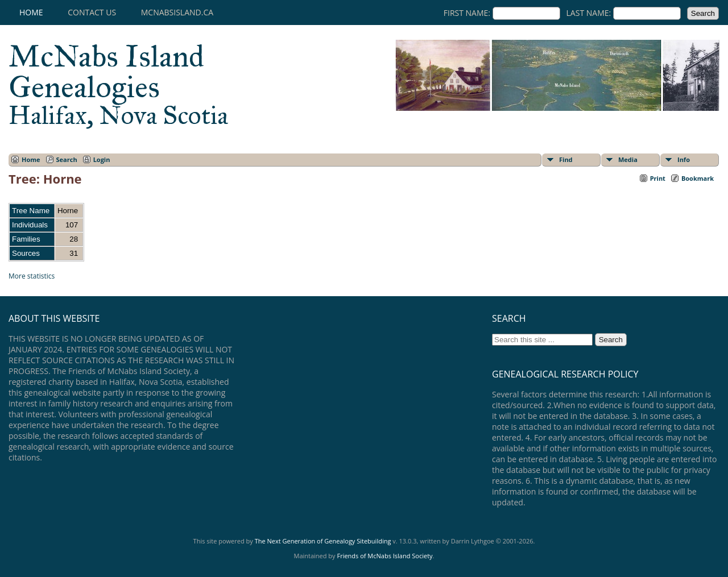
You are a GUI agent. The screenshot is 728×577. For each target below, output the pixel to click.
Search (67, 159)
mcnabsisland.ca (177, 12)
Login (102, 159)
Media (628, 159)
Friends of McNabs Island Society (384, 556)
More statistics (32, 276)
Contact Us (92, 12)
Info (684, 159)
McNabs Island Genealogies (118, 84)
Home (31, 12)
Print (658, 178)
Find (566, 159)
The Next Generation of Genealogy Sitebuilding (323, 541)
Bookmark (698, 178)
